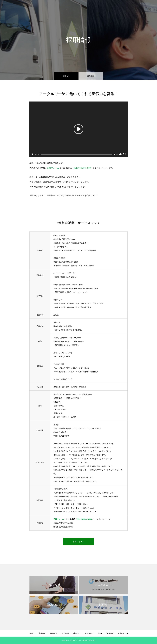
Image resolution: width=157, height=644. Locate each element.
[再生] (33, 154)
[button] (78, 129)
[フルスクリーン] (124, 154)
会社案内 (91, 6)
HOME (58, 6)
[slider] (77, 154)
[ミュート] (120, 154)
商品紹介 (68, 6)
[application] (78, 129)
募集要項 (91, 76)
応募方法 (66, 76)
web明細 (134, 6)
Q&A (125, 6)
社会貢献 (102, 6)
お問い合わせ (147, 6)
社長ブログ (114, 6)
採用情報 (80, 6)
